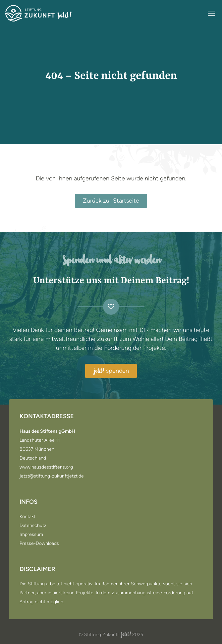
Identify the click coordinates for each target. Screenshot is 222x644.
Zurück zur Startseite (111, 201)
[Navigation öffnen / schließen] (211, 13)
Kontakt (28, 517)
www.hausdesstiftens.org (46, 467)
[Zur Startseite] (38, 13)
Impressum (31, 535)
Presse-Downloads (39, 544)
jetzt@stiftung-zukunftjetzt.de (52, 476)
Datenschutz (33, 526)
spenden (111, 371)
